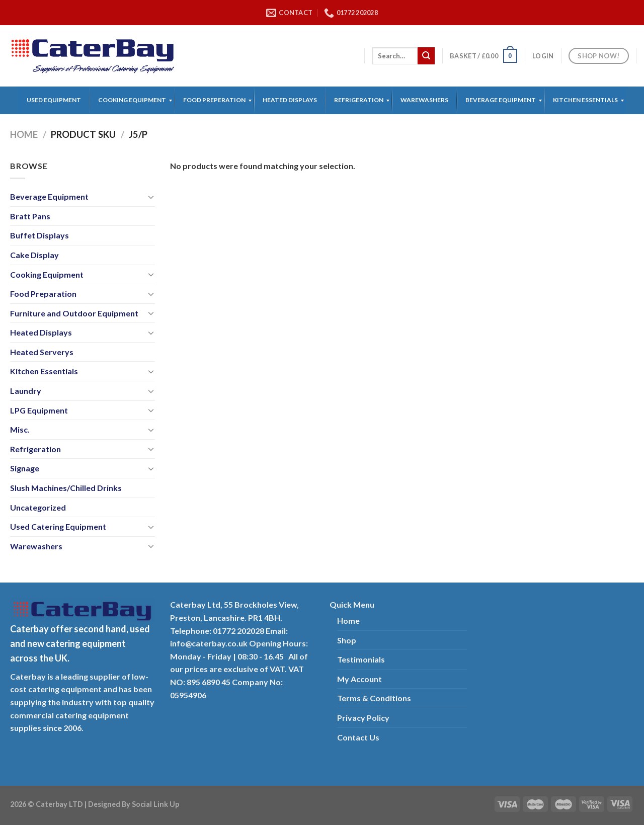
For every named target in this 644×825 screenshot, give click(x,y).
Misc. (20, 429)
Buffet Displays (39, 235)
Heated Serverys (42, 352)
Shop (347, 640)
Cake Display (34, 255)
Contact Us (358, 737)
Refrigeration (35, 449)
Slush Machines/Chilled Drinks (66, 488)
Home (24, 134)
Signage (25, 468)
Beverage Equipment (49, 196)
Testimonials (361, 659)
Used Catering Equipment (58, 526)
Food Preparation (43, 294)
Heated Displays (41, 332)
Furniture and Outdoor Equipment (74, 313)
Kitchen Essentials (44, 371)
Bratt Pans (30, 216)
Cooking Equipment (47, 274)
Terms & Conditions (374, 698)
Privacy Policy (363, 718)
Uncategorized (38, 507)
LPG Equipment (39, 410)
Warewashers (36, 546)
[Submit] (426, 56)
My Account (359, 679)
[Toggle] (151, 197)
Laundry (26, 391)
